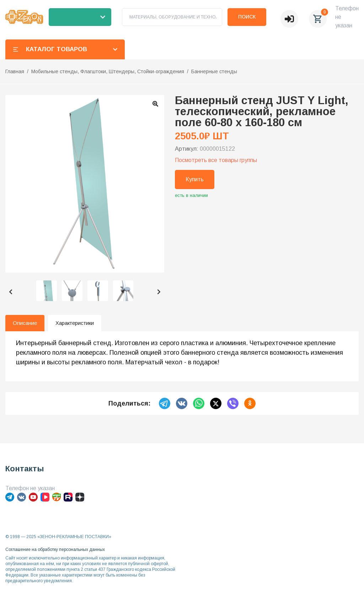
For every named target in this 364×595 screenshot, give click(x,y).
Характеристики (75, 323)
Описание (25, 323)
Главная (15, 71)
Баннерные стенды (214, 71)
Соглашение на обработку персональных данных (55, 550)
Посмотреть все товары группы (216, 160)
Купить (195, 179)
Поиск (247, 17)
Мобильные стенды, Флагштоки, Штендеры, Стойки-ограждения (108, 71)
